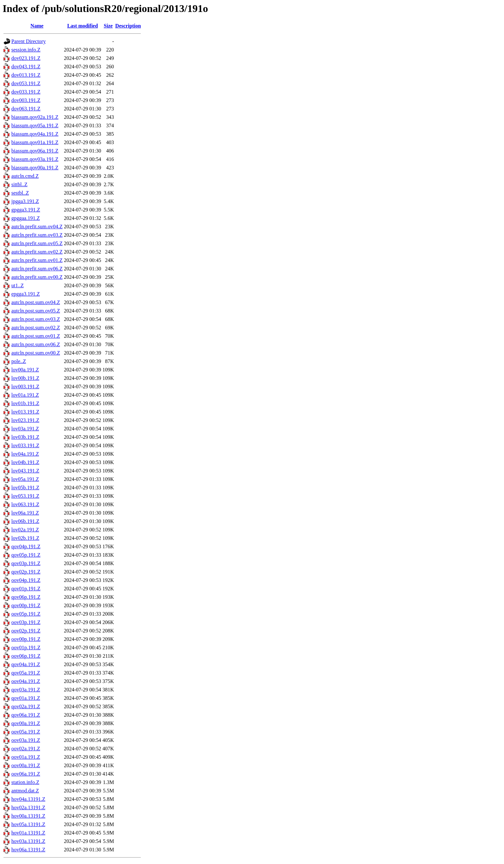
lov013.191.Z (25, 412)
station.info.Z (25, 782)
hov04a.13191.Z (28, 799)
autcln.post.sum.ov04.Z (36, 302)
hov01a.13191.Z (28, 833)
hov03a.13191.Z (28, 841)
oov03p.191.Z (26, 622)
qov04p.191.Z (26, 546)
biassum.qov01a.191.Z (35, 142)
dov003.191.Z (26, 100)
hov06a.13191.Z (28, 850)
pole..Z (19, 361)
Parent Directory (29, 41)
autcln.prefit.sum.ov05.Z (37, 243)
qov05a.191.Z (26, 673)
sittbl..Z (19, 184)
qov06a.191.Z (26, 715)
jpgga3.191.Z (25, 201)
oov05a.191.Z (26, 732)
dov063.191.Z (26, 109)
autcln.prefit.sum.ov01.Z (37, 260)
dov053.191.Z (26, 83)
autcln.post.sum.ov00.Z (36, 353)
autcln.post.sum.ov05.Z (36, 311)
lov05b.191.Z (25, 488)
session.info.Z (26, 50)
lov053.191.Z (25, 496)
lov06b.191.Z (25, 521)
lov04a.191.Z (25, 454)
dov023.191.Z (26, 58)
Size (108, 26)
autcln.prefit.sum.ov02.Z (37, 252)
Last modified (82, 26)
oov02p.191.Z (26, 631)
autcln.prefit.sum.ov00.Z (37, 277)
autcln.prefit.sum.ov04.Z (37, 227)
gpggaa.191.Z (26, 218)
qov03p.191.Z (26, 563)
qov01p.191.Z (26, 589)
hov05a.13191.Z (28, 824)
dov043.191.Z (26, 67)
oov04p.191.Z (26, 580)
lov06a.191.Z (25, 513)
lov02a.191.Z (25, 530)
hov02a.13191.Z (28, 807)
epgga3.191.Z (26, 294)
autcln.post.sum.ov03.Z (36, 319)
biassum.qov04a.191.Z (35, 134)
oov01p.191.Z (26, 648)
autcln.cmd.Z (25, 176)
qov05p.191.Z (26, 555)
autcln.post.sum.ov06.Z (36, 344)
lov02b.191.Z (25, 538)
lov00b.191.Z (25, 378)
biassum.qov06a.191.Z (35, 151)
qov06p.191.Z (26, 597)
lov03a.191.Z (25, 429)
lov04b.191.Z (25, 462)
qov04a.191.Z (26, 664)
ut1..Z (17, 285)
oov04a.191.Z (26, 681)
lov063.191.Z (25, 504)
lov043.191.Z (25, 471)
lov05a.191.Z (25, 479)
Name (37, 26)
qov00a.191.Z (26, 723)
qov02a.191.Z (26, 706)
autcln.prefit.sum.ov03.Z (37, 235)
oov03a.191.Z (26, 740)
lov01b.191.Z (25, 403)
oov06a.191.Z (26, 774)
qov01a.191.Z (26, 698)
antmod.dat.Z (25, 791)
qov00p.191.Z (26, 605)
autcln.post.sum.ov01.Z (36, 336)
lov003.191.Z (25, 387)
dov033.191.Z (26, 92)
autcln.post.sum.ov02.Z (36, 328)
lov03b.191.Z (25, 437)
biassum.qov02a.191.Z (35, 117)
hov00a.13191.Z (28, 816)
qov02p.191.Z (26, 572)
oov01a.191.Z (26, 757)
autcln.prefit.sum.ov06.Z (37, 269)
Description (128, 26)
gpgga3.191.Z (26, 210)
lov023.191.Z (25, 420)
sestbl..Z (20, 193)
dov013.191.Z (26, 75)
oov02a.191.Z (26, 749)
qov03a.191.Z (26, 690)
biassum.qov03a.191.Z (35, 159)
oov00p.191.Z (26, 639)
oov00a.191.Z (26, 765)
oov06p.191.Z (26, 656)
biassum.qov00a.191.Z (35, 168)
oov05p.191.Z (26, 614)
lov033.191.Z (25, 445)
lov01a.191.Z (25, 395)
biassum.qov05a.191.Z (35, 125)
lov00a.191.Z (25, 370)
